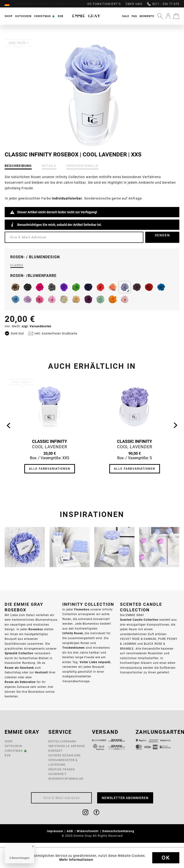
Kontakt (55, 751)
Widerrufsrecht (88, 831)
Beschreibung (18, 166)
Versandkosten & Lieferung (63, 762)
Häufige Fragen (62, 769)
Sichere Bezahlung (64, 755)
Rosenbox (36, 629)
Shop (9, 741)
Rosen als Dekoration (20, 682)
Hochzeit (41, 672)
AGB (70, 831)
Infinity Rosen (73, 633)
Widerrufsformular (66, 779)
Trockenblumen (74, 648)
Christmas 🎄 (16, 751)
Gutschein (13, 746)
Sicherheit (57, 774)
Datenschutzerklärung (119, 831)
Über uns (134, 4)
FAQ (134, 16)
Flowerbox (82, 609)
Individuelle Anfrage (67, 746)
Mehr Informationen (76, 860)
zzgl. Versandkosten (37, 326)
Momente (147, 16)
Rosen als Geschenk (19, 668)
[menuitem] (9, 4)
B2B (8, 755)
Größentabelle (82, 166)
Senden (162, 235)
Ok (166, 858)
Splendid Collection (19, 653)
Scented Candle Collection (139, 620)
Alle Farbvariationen (50, 469)
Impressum (55, 831)
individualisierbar (67, 198)
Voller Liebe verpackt (95, 662)
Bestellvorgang (62, 741)
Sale (126, 16)
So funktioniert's (104, 4)
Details (49, 166)
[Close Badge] (33, 846)
